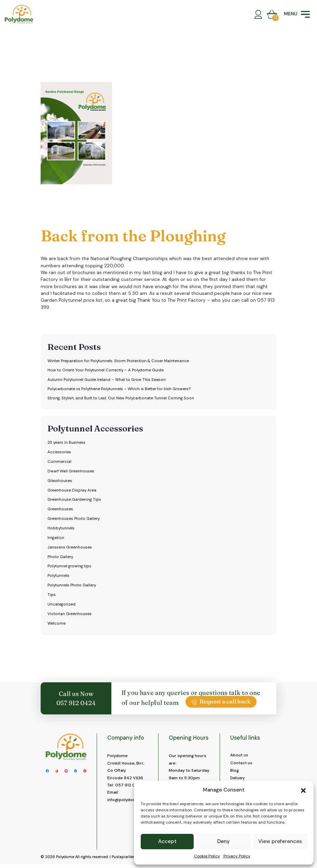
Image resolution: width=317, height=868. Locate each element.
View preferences (280, 841)
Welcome (57, 624)
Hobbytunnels (61, 529)
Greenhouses (60, 510)
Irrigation (56, 539)
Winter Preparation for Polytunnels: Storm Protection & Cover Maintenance (120, 361)
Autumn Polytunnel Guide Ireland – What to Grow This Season (108, 380)
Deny (224, 841)
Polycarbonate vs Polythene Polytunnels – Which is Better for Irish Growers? (121, 389)
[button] (303, 790)
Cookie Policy (207, 856)
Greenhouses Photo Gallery (74, 520)
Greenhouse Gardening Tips (75, 501)
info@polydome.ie (126, 801)
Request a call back (221, 702)
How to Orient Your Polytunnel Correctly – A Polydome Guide (107, 370)
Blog (235, 772)
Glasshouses (60, 482)
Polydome (65, 860)
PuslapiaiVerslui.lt (128, 860)
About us (239, 756)
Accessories (59, 453)
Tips (51, 596)
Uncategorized (62, 605)
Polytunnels (59, 577)
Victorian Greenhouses (70, 615)
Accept (167, 841)
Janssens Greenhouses (70, 548)
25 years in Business (67, 443)
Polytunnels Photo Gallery (73, 586)
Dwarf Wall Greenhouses (71, 472)
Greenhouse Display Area (72, 491)
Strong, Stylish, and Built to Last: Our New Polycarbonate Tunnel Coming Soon (122, 399)
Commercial (59, 463)
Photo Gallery (61, 558)
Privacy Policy (237, 856)
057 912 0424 (76, 704)
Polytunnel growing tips (70, 567)
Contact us (241, 764)
